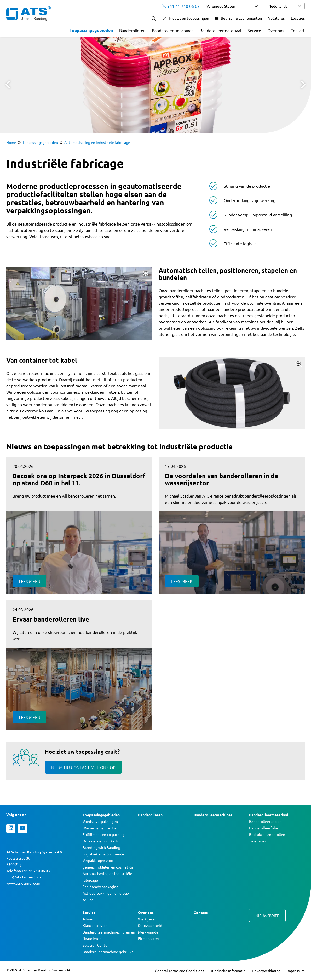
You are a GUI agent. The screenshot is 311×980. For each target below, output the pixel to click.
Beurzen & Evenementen (239, 18)
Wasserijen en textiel (100, 828)
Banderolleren (132, 30)
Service (254, 30)
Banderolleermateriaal (220, 30)
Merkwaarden (149, 932)
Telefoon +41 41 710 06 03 (28, 871)
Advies (88, 919)
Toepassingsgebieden (91, 30)
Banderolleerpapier (265, 821)
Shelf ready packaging (100, 887)
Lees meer (29, 581)
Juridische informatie (228, 971)
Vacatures (276, 18)
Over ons (276, 30)
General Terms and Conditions (180, 971)
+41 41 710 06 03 (181, 6)
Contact (298, 30)
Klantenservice (95, 925)
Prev (8, 85)
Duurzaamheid (150, 925)
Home (11, 142)
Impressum (296, 971)
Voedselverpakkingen (100, 821)
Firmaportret (149, 938)
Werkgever (147, 919)
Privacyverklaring (267, 971)
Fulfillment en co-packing (104, 834)
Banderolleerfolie (264, 828)
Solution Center (96, 945)
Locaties (298, 18)
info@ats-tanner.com (24, 877)
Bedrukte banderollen (267, 834)
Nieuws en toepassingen (186, 18)
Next (303, 85)
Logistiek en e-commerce (103, 854)
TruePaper (258, 841)
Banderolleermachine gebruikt (108, 952)
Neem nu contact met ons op (83, 767)
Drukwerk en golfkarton (102, 841)
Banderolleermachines (173, 30)
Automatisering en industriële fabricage (97, 142)
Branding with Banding (101, 847)
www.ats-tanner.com (23, 883)
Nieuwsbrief (267, 916)
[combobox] (233, 6)
